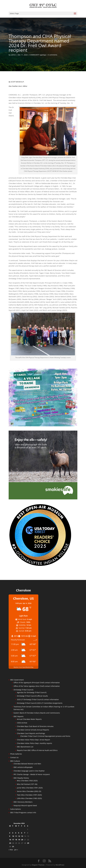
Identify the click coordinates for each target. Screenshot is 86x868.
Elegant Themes (38, 865)
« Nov (11, 850)
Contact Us (14, 757)
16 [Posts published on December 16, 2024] (10, 840)
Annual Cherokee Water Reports (29, 719)
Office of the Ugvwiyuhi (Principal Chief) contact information (37, 683)
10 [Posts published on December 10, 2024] (13, 836)
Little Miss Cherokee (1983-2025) (29, 798)
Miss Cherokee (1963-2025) (27, 781)
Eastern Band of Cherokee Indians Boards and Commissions (37, 713)
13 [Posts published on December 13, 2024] (22, 836)
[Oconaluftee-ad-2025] (40, 566)
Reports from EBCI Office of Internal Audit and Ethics (37, 750)
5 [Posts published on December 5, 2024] (19, 833)
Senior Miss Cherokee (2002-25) (29, 791)
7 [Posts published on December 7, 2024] (25, 833)
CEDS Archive (22, 723)
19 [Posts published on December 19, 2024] (19, 840)
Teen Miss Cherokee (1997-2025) (29, 795)
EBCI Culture (15, 761)
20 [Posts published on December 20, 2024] (22, 840)
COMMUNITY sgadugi (38, 55)
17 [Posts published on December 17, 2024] (13, 840)
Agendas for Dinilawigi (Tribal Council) (32, 692)
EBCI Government (17, 680)
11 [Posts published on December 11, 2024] (16, 836)
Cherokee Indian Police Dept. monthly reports (34, 743)
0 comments (52, 55)
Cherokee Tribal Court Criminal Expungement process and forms (45, 736)
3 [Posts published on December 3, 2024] (13, 833)
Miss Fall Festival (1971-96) (27, 784)
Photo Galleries (16, 754)
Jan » (16, 850)
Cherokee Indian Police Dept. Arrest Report (33, 740)
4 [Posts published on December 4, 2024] (16, 833)
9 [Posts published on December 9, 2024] (10, 836)
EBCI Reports (19, 716)
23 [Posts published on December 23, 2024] (10, 843)
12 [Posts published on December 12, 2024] (19, 836)
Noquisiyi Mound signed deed (25, 805)
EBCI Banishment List (25, 747)
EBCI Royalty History (21, 778)
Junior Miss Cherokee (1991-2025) (30, 788)
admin (13, 55)
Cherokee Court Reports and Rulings (31, 733)
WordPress (60, 865)
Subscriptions (16, 809)
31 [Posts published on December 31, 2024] (13, 847)
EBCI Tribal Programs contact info (23, 813)
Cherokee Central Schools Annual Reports (33, 730)
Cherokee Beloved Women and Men (27, 764)
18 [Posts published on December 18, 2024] (16, 840)
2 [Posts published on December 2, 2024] (10, 833)
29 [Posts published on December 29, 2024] (28, 843)
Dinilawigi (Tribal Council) (23, 690)
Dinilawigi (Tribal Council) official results (32, 696)
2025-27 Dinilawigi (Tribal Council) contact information (38, 699)
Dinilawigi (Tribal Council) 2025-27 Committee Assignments (40, 703)
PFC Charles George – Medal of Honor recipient (32, 774)
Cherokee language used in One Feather (29, 771)
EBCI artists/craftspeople (23, 767)
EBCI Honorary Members (23, 802)
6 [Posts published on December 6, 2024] (22, 833)
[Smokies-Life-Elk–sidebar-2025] (43, 499)
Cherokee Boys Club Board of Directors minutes (35, 726)
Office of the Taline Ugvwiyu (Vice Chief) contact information (37, 686)
